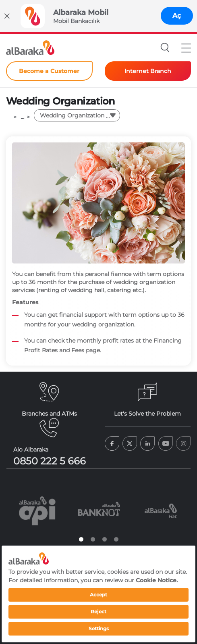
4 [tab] (116, 539)
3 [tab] (105, 539)
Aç (177, 16)
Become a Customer (49, 71)
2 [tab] (93, 539)
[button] (186, 48)
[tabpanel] (37, 511)
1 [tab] (81, 539)
